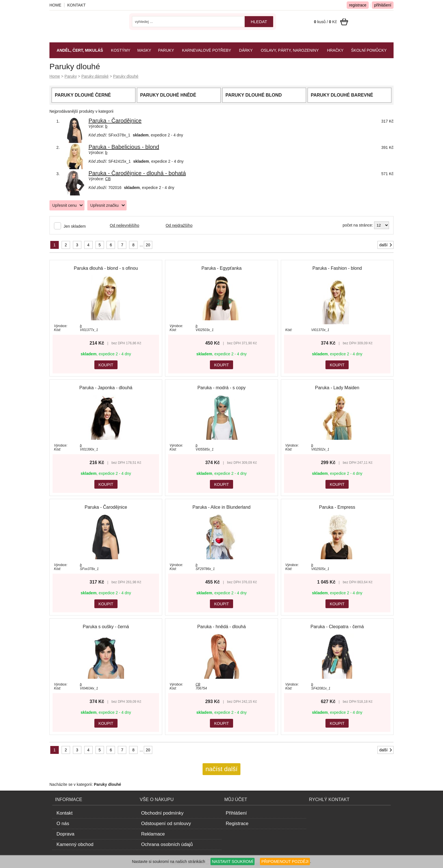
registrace (358, 5)
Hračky (335, 50)
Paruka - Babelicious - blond (124, 147)
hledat (259, 22)
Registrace (237, 824)
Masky (144, 50)
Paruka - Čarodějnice (115, 121)
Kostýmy (121, 50)
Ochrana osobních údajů (167, 844)
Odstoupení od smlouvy (166, 824)
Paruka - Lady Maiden (337, 388)
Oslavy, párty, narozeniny (290, 50)
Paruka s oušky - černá (106, 627)
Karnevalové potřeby (207, 50)
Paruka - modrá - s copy (222, 388)
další (386, 245)
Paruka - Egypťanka (221, 268)
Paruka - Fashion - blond (337, 268)
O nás (63, 824)
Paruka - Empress (337, 507)
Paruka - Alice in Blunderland (221, 507)
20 (148, 245)
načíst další (221, 769)
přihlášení (383, 5)
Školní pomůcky (369, 50)
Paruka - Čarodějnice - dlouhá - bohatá (137, 173)
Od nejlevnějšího (125, 225)
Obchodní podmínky (162, 813)
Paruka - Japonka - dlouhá (106, 388)
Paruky (71, 76)
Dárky (246, 50)
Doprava (65, 834)
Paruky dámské (95, 76)
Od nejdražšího (179, 225)
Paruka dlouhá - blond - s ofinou (106, 268)
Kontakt (76, 5)
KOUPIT (106, 365)
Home (55, 76)
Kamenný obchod (75, 844)
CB (108, 179)
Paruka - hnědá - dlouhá (221, 627)
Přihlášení (236, 813)
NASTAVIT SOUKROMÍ (233, 862)
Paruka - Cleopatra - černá (337, 627)
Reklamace (153, 834)
